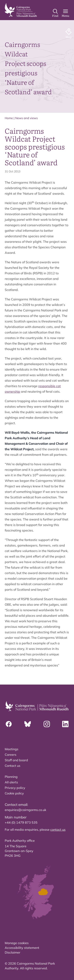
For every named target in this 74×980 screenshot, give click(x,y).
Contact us (13, 766)
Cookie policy (14, 793)
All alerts (11, 782)
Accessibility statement (22, 948)
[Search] (55, 13)
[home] (21, 10)
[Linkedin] (65, 724)
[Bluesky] (28, 724)
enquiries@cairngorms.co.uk (25, 810)
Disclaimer (13, 952)
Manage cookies (17, 943)
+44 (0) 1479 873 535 (21, 822)
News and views (26, 118)
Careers (11, 755)
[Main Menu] (65, 13)
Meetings (12, 749)
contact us (58, 830)
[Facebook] (9, 724)
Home (9, 118)
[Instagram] (47, 724)
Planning (11, 777)
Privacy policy (15, 788)
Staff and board (16, 760)
